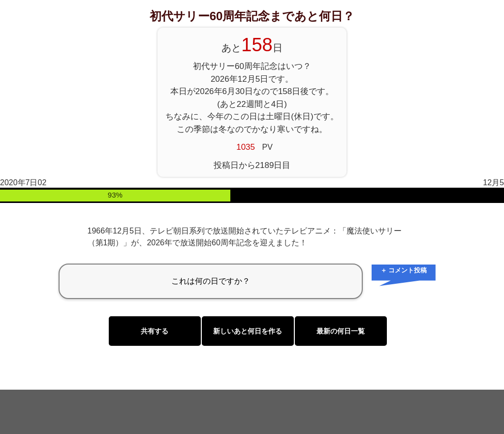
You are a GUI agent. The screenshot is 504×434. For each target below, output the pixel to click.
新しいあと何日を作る (248, 331)
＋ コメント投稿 (404, 270)
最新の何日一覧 (341, 331)
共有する (155, 331)
